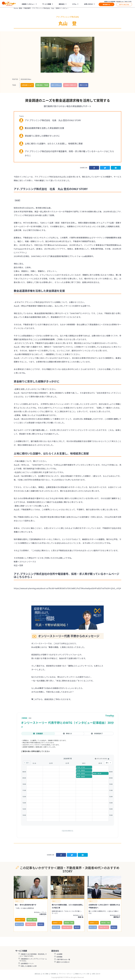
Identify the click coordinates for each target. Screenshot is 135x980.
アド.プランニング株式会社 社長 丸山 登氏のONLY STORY (53, 120)
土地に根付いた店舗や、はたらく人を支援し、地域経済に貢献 (54, 143)
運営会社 (62, 4)
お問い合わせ (88, 4)
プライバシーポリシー (66, 974)
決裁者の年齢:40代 (70, 85)
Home (16, 8)
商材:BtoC (41, 924)
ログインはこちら (124, 4)
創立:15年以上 (56, 85)
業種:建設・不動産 (42, 85)
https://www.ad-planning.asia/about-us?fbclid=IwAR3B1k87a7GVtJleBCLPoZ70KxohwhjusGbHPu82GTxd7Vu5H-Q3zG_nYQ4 (67, 588)
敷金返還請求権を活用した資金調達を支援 (44, 128)
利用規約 (53, 974)
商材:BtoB (77, 927)
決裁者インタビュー (28, 4)
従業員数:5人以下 (27, 85)
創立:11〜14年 (19, 924)
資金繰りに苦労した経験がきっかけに (42, 136)
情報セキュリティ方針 (82, 974)
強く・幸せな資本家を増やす (26, 905)
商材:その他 (83, 85)
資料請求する (106, 4)
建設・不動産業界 (25, 8)
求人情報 (45, 974)
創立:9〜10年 (56, 927)
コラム (74, 4)
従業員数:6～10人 (57, 923)
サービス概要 (47, 4)
